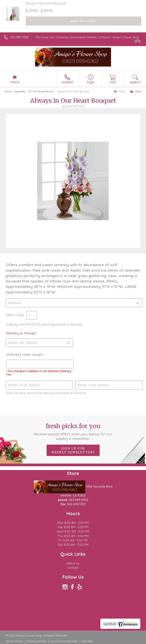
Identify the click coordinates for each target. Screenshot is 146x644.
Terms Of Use (14, 641)
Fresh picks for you (73, 432)
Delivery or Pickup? (21, 333)
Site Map (87, 641)
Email (136, 92)
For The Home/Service (41, 91)
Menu (15, 82)
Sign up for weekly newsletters (73, 450)
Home (8, 91)
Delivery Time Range (25, 355)
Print (120, 92)
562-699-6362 (19, 37)
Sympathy (20, 91)
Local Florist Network (64, 641)
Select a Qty (15, 315)
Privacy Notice (37, 641)
